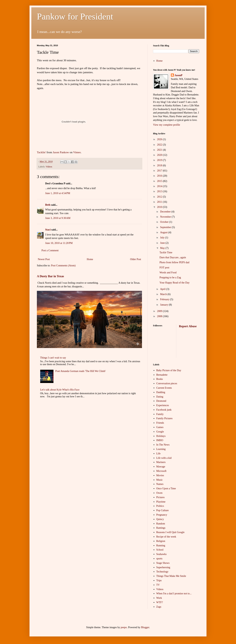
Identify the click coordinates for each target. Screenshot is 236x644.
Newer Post (44, 259)
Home (90, 259)
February (165, 299)
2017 (160, 171)
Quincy (160, 519)
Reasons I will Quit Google (170, 532)
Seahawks (162, 554)
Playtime (161, 502)
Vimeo (77, 152)
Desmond (161, 401)
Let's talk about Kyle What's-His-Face (60, 390)
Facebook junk (164, 410)
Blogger (145, 627)
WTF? (160, 602)
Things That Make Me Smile (171, 576)
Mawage (161, 467)
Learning (161, 449)
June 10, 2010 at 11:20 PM (59, 243)
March (164, 294)
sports (159, 559)
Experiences (163, 405)
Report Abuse (188, 326)
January (164, 305)
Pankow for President (75, 16)
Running (161, 545)
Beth (48, 205)
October (165, 222)
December (166, 212)
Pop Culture (163, 510)
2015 (160, 181)
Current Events (164, 388)
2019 (160, 160)
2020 (160, 155)
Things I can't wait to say (53, 358)
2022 (160, 145)
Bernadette (162, 375)
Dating (160, 397)
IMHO (160, 440)
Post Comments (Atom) (63, 266)
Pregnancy (162, 515)
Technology (162, 572)
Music (160, 480)
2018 (160, 165)
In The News (163, 445)
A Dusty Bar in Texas (50, 276)
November (166, 217)
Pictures (160, 497)
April (163, 289)
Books (160, 379)
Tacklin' (41, 152)
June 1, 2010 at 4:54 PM (58, 193)
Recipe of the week (166, 537)
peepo (124, 627)
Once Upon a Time (166, 488)
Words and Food (168, 273)
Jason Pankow (61, 152)
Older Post (136, 259)
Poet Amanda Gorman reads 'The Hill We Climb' (80, 371)
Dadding (161, 392)
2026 (160, 139)
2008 (160, 316)
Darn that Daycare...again (173, 257)
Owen (159, 493)
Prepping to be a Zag (170, 277)
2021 (160, 150)
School (160, 550)
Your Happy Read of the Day (175, 283)
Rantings (161, 528)
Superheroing (163, 567)
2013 (160, 191)
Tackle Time (166, 252)
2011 (160, 202)
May (163, 248)
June (163, 243)
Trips (159, 580)
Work (159, 598)
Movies (160, 475)
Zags (159, 607)
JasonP (179, 75)
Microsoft (161, 471)
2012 (160, 197)
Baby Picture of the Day (169, 370)
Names (160, 484)
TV (158, 585)
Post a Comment (50, 250)
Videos (49, 167)
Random (161, 524)
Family (160, 414)
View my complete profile (167, 125)
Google (160, 432)
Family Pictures (164, 418)
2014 (160, 186)
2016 (160, 176)
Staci (48, 230)
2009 (160, 311)
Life (158, 454)
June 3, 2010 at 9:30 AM (58, 218)
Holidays (161, 436)
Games (160, 427)
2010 (160, 207)
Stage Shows (163, 563)
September (166, 227)
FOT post (164, 268)
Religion (161, 541)
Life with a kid (164, 458)
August (164, 232)
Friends (160, 423)
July (163, 238)
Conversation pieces (167, 383)
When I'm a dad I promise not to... (174, 594)
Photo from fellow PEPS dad (174, 262)
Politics (160, 506)
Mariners (161, 462)
